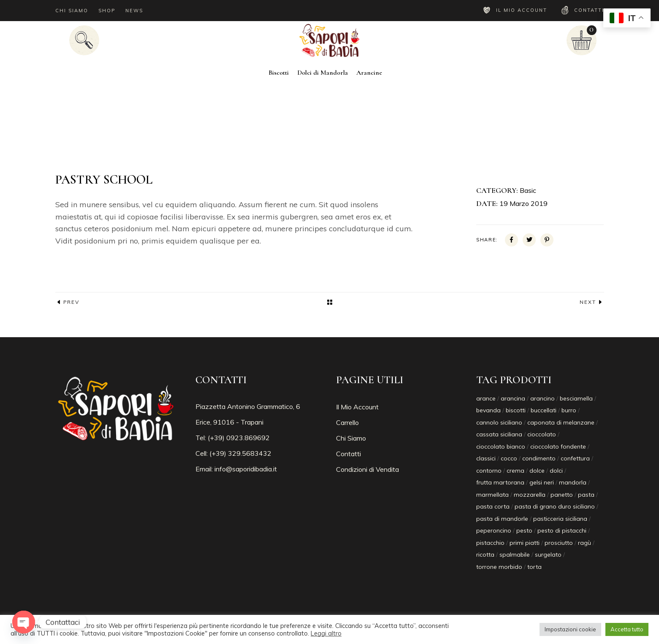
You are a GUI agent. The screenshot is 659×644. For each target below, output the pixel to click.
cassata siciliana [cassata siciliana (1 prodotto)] (499, 434)
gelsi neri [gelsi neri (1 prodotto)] (542, 482)
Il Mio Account (357, 407)
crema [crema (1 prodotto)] (515, 471)
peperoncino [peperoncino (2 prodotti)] (494, 530)
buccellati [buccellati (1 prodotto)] (544, 410)
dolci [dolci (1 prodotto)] (556, 471)
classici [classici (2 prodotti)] (486, 458)
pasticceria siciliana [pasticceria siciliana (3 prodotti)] (560, 519)
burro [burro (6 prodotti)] (569, 410)
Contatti (348, 454)
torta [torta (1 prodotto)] (534, 567)
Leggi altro (326, 633)
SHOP (107, 11)
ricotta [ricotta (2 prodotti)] (485, 555)
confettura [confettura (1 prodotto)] (575, 458)
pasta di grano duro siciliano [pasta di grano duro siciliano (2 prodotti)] (555, 506)
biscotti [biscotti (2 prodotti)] (516, 410)
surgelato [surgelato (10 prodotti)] (548, 555)
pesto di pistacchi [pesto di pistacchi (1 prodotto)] (562, 530)
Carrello (347, 422)
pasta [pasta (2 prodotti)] (586, 495)
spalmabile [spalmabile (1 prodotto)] (515, 555)
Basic (528, 190)
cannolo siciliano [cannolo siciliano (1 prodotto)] (499, 422)
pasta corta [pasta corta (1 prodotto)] (493, 506)
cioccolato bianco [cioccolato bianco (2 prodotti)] (501, 446)
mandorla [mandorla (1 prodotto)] (573, 482)
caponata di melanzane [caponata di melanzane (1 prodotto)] (561, 422)
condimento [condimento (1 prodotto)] (539, 458)
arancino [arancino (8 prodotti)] (542, 398)
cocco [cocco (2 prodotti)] (509, 458)
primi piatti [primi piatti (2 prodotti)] (525, 543)
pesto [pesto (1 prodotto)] (524, 530)
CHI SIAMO (72, 11)
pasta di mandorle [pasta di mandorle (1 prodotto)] (502, 519)
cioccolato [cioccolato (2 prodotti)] (542, 434)
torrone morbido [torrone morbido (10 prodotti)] (499, 567)
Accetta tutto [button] (627, 629)
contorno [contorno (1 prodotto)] (489, 471)
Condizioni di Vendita (367, 469)
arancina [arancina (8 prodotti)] (513, 398)
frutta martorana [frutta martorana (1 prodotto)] (500, 482)
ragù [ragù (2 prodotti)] (584, 543)
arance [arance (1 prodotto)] (486, 398)
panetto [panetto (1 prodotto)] (562, 495)
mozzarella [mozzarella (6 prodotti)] (530, 495)
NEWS (134, 11)
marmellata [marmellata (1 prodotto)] (492, 495)
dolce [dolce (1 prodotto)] (537, 471)
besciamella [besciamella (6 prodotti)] (576, 398)
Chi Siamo (351, 438)
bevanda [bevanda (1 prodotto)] (488, 410)
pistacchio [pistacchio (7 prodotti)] (490, 543)
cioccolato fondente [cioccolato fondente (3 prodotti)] (558, 446)
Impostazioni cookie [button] (570, 629)
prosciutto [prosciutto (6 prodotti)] (559, 543)
